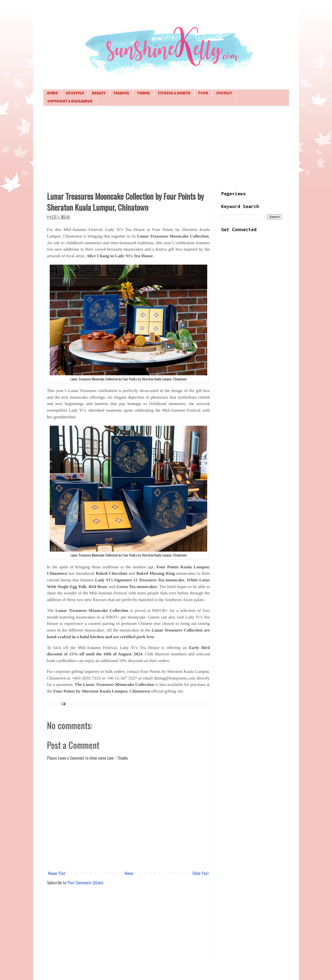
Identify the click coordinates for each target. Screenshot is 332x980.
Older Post (201, 873)
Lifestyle (75, 94)
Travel (143, 94)
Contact (224, 94)
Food (203, 94)
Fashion (121, 94)
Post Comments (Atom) (85, 883)
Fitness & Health (174, 94)
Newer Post (57, 873)
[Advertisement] (166, 148)
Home (52, 94)
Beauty (99, 94)
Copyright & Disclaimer (70, 102)
